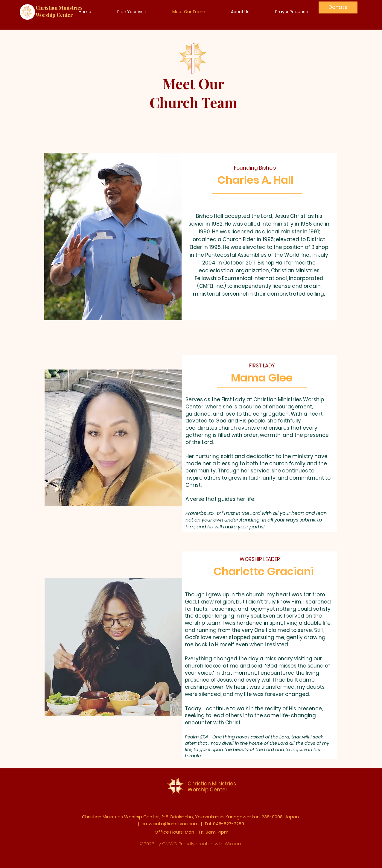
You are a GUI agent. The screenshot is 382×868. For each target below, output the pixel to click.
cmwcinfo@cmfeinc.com (170, 824)
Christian (199, 784)
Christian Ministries (59, 7)
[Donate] (338, 7)
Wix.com (234, 844)
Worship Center (54, 15)
